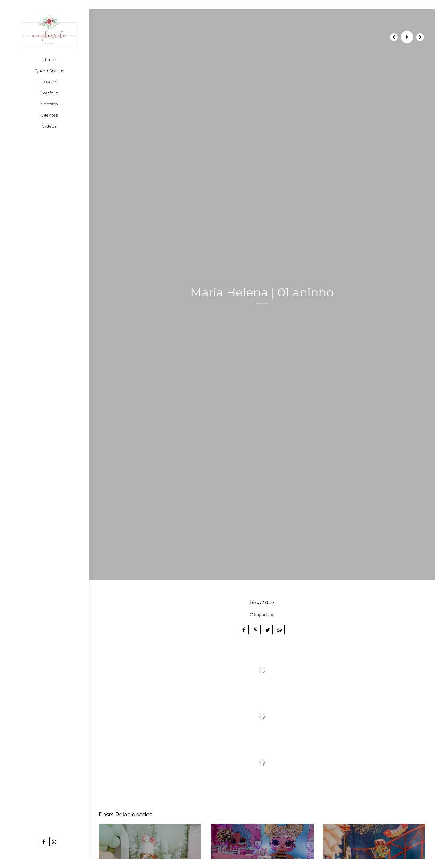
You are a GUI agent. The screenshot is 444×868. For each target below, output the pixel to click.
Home (49, 60)
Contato (49, 104)
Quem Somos (49, 71)
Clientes (49, 115)
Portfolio (49, 93)
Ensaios (49, 82)
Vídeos (49, 126)
